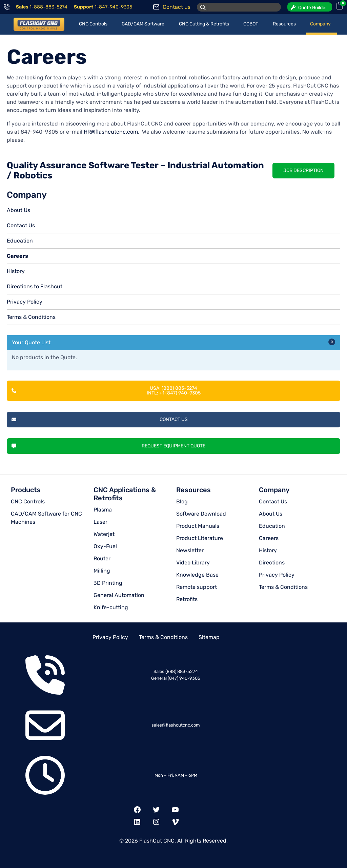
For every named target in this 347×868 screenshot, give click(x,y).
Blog (182, 501)
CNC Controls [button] (93, 24)
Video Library (193, 563)
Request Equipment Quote (108, 446)
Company (274, 490)
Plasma (103, 510)
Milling (102, 571)
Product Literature (200, 538)
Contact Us (21, 225)
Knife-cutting (111, 607)
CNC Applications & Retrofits (125, 494)
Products (26, 490)
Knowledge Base (197, 575)
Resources (193, 490)
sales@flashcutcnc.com (176, 725)
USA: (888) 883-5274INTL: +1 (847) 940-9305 (106, 391)
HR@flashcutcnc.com (111, 132)
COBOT (251, 24)
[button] (310, 7)
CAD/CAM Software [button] (143, 24)
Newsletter (190, 550)
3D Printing (108, 583)
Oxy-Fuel (105, 546)
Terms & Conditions (31, 317)
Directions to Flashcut (35, 286)
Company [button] (320, 24)
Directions (272, 563)
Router (102, 558)
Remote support (197, 587)
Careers (17, 256)
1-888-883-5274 (48, 7)
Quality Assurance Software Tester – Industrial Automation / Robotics (135, 170)
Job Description (303, 170)
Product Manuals (198, 526)
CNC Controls (28, 501)
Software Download (201, 514)
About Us (18, 210)
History (16, 271)
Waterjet (104, 534)
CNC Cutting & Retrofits (204, 24)
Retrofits (187, 599)
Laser (100, 522)
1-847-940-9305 (113, 7)
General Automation (119, 595)
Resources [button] (284, 24)
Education (20, 241)
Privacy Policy (25, 302)
